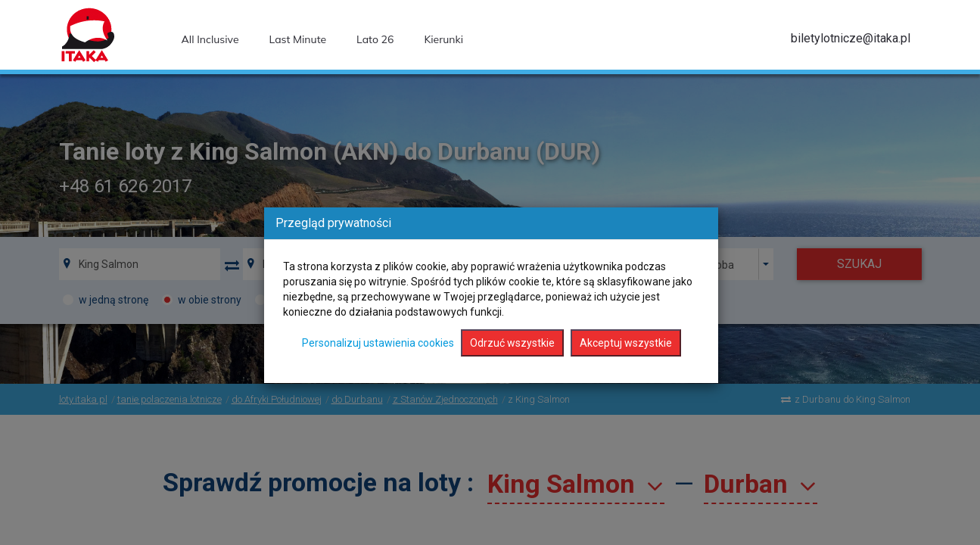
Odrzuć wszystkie (512, 343)
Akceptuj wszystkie (626, 343)
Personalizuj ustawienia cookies (378, 343)
